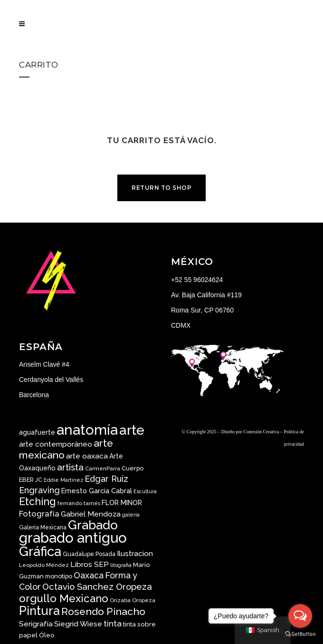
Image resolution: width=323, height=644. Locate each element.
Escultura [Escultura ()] (145, 491)
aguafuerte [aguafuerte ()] (37, 432)
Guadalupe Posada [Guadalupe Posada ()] (89, 554)
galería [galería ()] (131, 515)
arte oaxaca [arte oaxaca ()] (87, 456)
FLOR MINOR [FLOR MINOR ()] (122, 503)
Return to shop (161, 188)
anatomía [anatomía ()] (87, 430)
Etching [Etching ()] (38, 502)
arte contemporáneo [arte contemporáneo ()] (56, 444)
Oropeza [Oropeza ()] (144, 600)
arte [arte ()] (132, 430)
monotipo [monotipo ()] (59, 576)
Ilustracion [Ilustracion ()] (135, 553)
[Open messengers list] (300, 616)
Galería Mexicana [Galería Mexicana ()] (43, 527)
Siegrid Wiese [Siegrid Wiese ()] (78, 624)
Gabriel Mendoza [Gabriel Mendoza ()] (91, 514)
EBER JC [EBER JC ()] (31, 480)
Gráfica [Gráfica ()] (40, 551)
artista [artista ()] (70, 467)
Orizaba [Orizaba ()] (120, 600)
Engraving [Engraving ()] (39, 490)
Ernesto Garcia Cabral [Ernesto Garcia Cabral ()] (97, 491)
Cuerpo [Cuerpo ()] (133, 468)
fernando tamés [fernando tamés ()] (79, 503)
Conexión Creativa (261, 432)
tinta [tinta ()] (113, 624)
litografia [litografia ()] (121, 565)
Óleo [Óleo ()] (47, 635)
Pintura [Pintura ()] (39, 611)
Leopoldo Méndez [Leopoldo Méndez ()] (44, 565)
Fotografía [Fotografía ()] (39, 514)
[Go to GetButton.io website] (300, 634)
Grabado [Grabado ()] (93, 525)
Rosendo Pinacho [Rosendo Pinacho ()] (103, 611)
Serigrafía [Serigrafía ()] (36, 624)
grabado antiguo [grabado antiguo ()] (73, 538)
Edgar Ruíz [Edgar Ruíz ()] (106, 479)
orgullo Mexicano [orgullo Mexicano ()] (64, 598)
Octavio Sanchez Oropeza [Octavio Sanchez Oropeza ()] (97, 587)
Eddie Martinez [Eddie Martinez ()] (63, 480)
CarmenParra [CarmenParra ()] (103, 468)
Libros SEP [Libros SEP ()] (90, 564)
